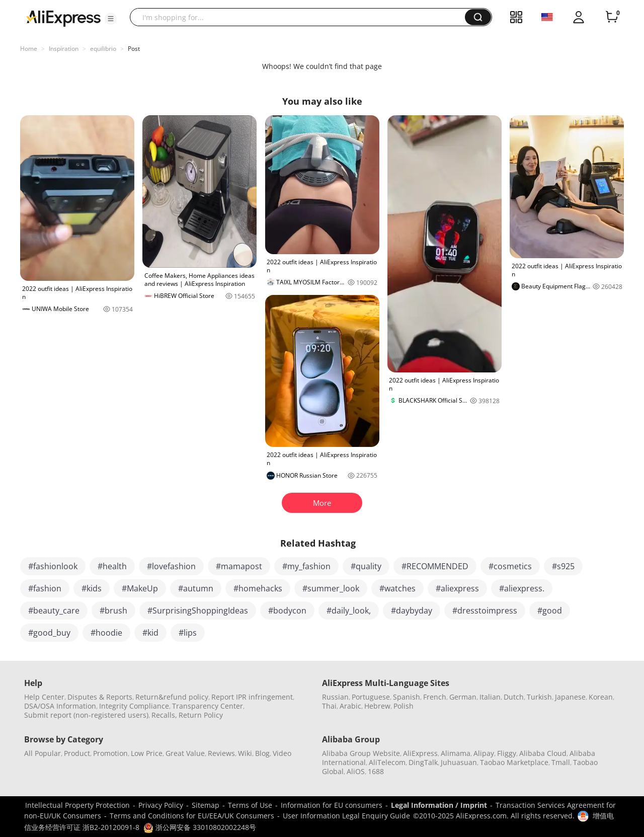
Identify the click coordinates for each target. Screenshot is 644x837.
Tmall (561, 762)
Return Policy (201, 715)
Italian (490, 697)
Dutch (514, 697)
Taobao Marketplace (514, 762)
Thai (329, 706)
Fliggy (507, 753)
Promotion (110, 753)
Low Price (147, 753)
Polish (404, 706)
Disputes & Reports (100, 697)
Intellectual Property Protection (77, 805)
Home (29, 49)
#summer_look (331, 588)
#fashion (45, 588)
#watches (397, 588)
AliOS (356, 771)
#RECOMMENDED (435, 566)
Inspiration (64, 49)
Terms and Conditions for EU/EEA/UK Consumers (192, 816)
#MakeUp (140, 588)
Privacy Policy (161, 805)
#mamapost (239, 566)
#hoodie (106, 633)
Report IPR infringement (252, 697)
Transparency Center (208, 706)
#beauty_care (54, 611)
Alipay (484, 753)
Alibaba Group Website (361, 753)
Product (77, 753)
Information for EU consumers (332, 805)
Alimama (456, 753)
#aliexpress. (522, 588)
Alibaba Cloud (543, 753)
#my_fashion (306, 566)
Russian (335, 697)
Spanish (407, 697)
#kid (150, 633)
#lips (188, 633)
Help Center (44, 697)
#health (112, 566)
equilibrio (103, 49)
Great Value (185, 753)
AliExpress (420, 753)
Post (134, 49)
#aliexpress (457, 588)
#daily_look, (349, 611)
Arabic (350, 706)
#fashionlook (53, 566)
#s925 (563, 566)
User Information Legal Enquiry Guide (346, 816)
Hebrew (377, 706)
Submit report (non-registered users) (86, 715)
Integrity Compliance (134, 706)
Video (282, 753)
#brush (113, 611)
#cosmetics (510, 566)
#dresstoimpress (485, 611)
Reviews (221, 753)
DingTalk (423, 762)
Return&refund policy (172, 697)
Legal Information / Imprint (439, 805)
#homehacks (258, 588)
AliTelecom (387, 762)
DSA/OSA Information (60, 706)
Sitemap (206, 805)
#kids (92, 588)
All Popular (43, 753)
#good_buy (49, 633)
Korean (601, 697)
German (463, 697)
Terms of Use (250, 805)
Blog (262, 753)
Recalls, (164, 715)
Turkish (539, 697)
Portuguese (371, 697)
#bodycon (287, 611)
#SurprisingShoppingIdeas (198, 611)
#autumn (196, 588)
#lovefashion (171, 566)
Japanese (570, 697)
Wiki (245, 753)
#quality (366, 566)
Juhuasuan (459, 762)
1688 (376, 771)
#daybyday (412, 611)
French (435, 697)
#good (550, 611)
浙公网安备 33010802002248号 (200, 827)
